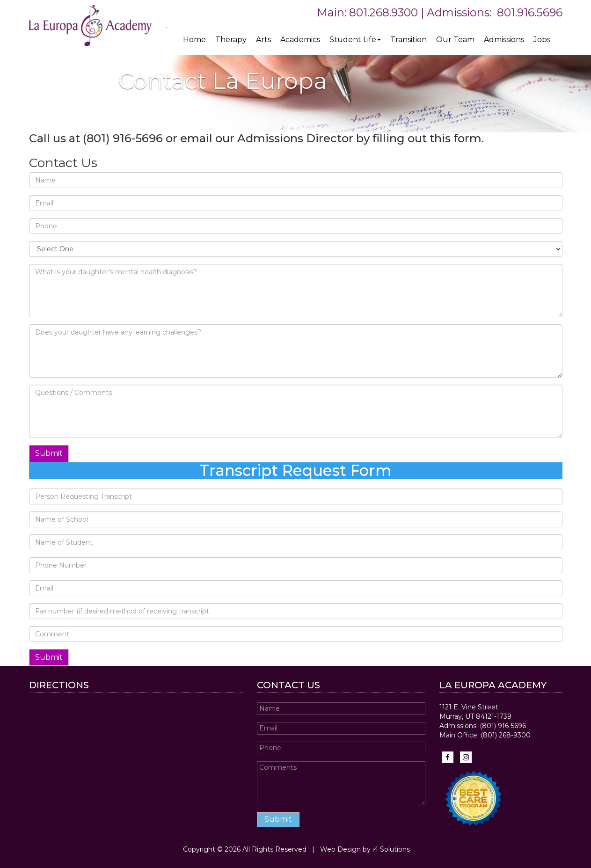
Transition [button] (409, 40)
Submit (49, 453)
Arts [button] (263, 40)
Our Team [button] (455, 40)
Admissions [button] (504, 40)
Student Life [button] (355, 40)
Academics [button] (300, 40)
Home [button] (194, 40)
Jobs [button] (542, 40)
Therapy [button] (231, 40)
